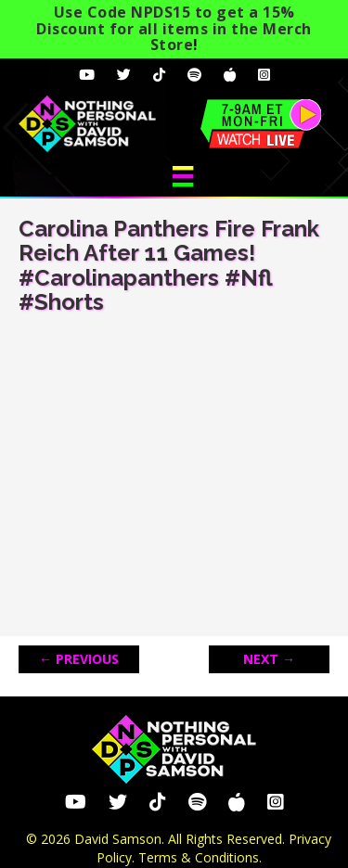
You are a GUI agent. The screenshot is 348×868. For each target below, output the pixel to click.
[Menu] (183, 176)
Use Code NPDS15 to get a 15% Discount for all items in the (174, 28)
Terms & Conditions (199, 857)
